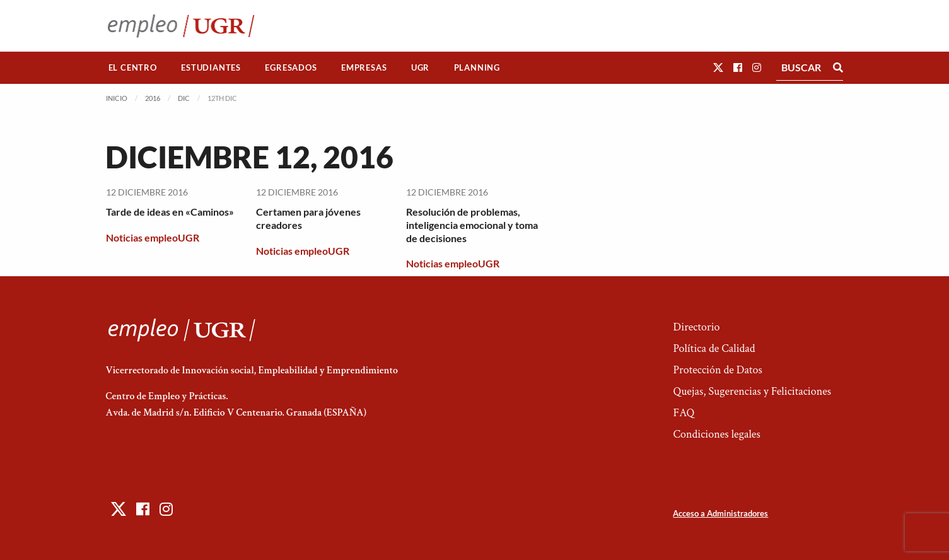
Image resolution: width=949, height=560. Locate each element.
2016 (153, 98)
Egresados (291, 67)
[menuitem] (133, 68)
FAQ (684, 413)
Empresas (364, 67)
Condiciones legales (716, 434)
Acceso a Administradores (720, 513)
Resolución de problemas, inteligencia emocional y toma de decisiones (472, 225)
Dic (184, 98)
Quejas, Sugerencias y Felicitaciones (752, 391)
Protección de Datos (717, 370)
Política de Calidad (714, 348)
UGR (420, 67)
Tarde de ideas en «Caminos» (170, 212)
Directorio (696, 327)
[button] (718, 67)
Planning (477, 67)
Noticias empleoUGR (153, 237)
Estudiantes (211, 67)
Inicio (117, 98)
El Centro (133, 67)
